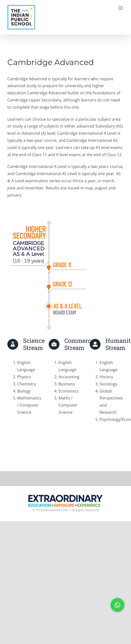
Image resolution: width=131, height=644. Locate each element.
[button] (117, 605)
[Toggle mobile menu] (121, 8)
